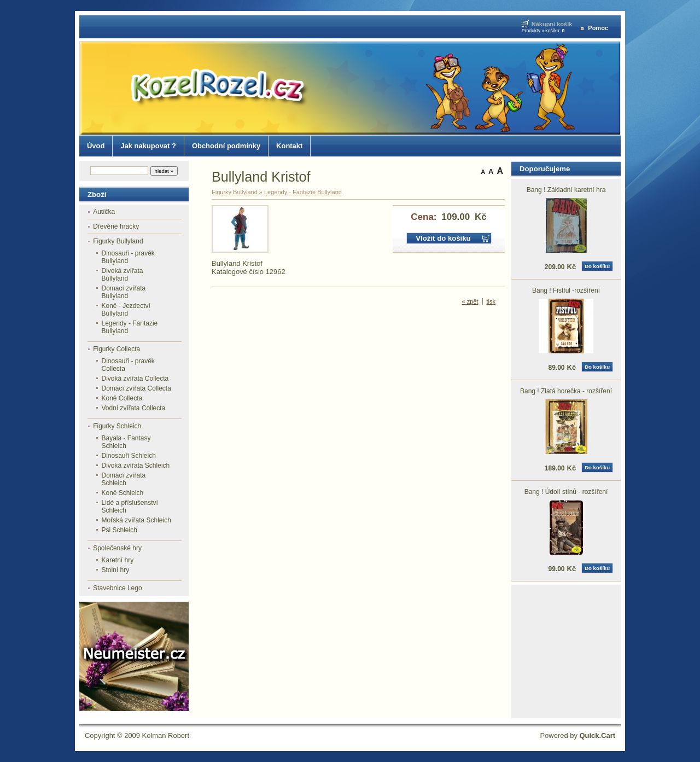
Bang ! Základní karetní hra (566, 190)
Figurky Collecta (116, 349)
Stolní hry (116, 570)
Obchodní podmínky (226, 146)
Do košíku (597, 266)
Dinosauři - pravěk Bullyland (128, 257)
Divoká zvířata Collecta (135, 379)
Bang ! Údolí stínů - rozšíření (566, 492)
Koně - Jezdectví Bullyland (126, 310)
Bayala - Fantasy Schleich (126, 442)
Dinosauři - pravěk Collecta (128, 365)
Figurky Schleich (117, 426)
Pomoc (598, 28)
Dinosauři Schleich (129, 456)
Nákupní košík (552, 24)
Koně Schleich (123, 493)
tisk (491, 301)
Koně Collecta (122, 398)
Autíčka (104, 212)
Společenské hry (117, 548)
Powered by (577, 735)
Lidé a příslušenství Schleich (130, 507)
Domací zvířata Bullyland (124, 292)
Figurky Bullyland (118, 241)
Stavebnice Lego (117, 588)
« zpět (470, 301)
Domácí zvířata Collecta (136, 388)
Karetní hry (118, 560)
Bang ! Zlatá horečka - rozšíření (566, 391)
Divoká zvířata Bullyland (122, 275)
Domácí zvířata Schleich (124, 479)
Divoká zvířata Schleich (136, 466)
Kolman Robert (166, 735)
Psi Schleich (119, 530)
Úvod (96, 146)
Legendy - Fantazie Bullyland (130, 327)
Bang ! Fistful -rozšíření (566, 290)
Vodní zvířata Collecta (134, 408)
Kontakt (289, 146)
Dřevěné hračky (116, 226)
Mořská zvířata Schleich (136, 520)
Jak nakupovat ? (148, 146)
